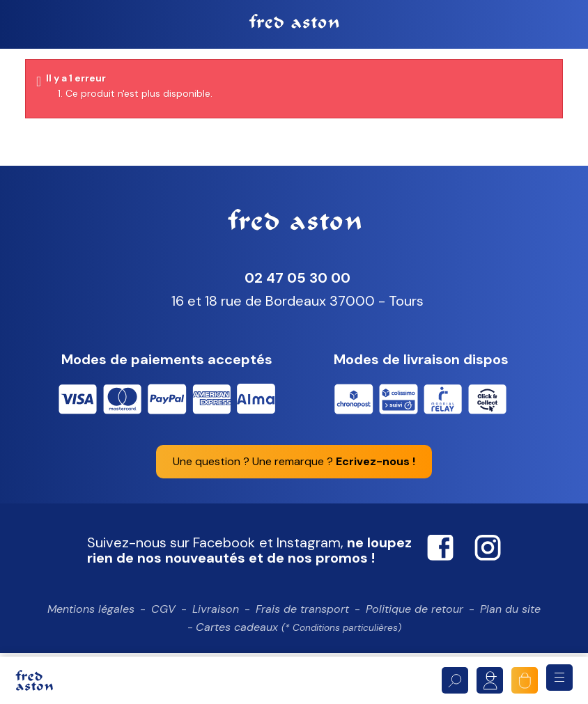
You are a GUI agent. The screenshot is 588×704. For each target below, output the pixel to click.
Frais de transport (302, 618)
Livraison (216, 618)
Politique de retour (415, 618)
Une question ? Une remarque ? (294, 470)
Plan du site (510, 618)
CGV (163, 618)
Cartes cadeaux (299, 636)
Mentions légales (91, 618)
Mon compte (490, 680)
